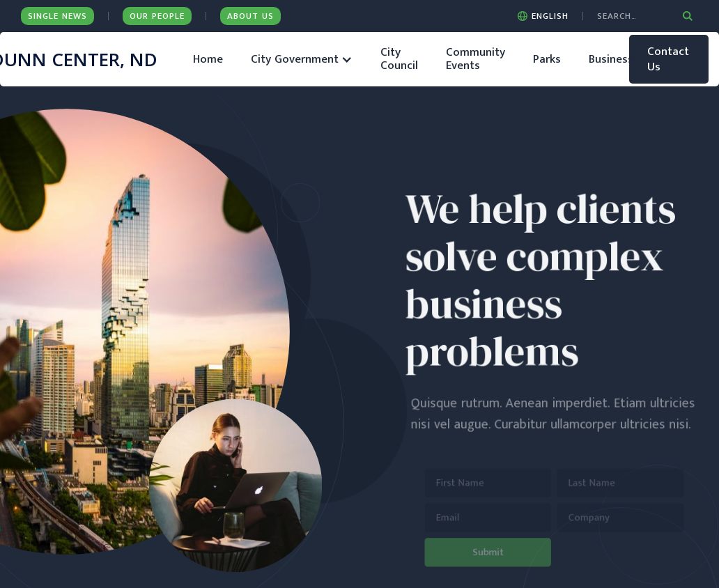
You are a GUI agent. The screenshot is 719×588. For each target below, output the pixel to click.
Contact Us (668, 59)
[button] (543, 16)
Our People (157, 16)
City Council (399, 59)
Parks (547, 59)
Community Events (476, 59)
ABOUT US (250, 16)
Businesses (617, 59)
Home (208, 59)
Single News (57, 16)
